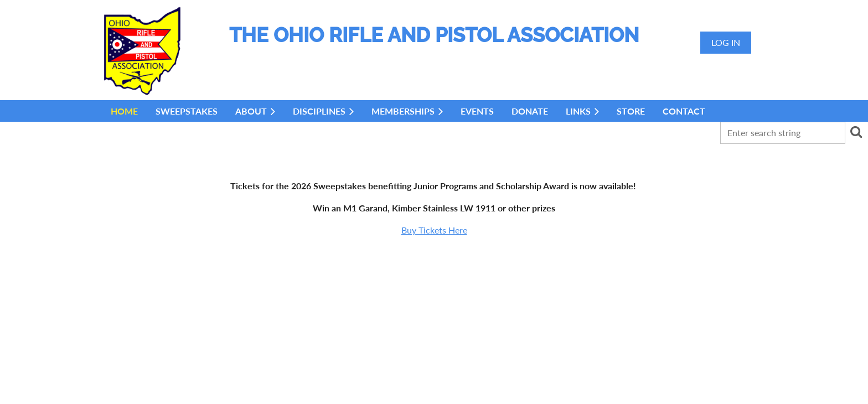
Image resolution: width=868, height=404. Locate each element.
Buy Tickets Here (434, 230)
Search (856, 132)
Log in (726, 42)
